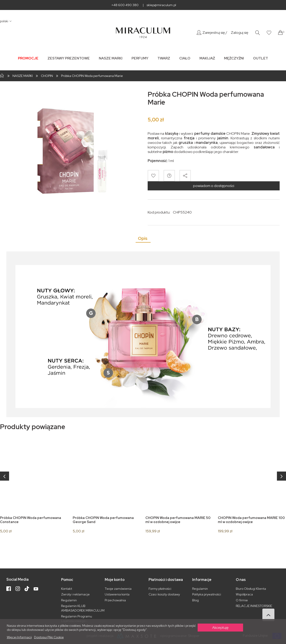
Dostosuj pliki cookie (49, 637)
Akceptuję (220, 628)
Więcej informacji (19, 637)
